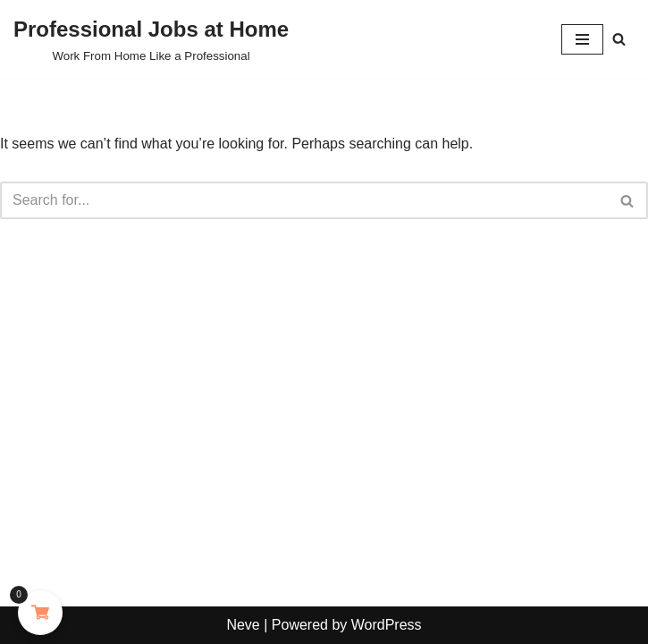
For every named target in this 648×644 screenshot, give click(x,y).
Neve (243, 625)
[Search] (619, 39)
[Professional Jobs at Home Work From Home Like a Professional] (151, 39)
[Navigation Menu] (582, 39)
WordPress (387, 625)
